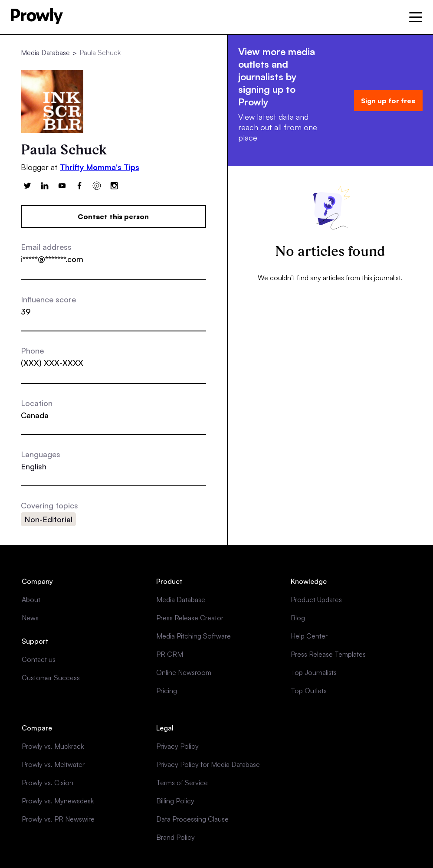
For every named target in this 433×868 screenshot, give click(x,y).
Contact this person (113, 216)
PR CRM (170, 654)
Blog (298, 618)
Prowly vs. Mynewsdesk (58, 801)
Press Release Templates (328, 654)
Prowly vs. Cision (48, 783)
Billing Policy (175, 801)
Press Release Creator (190, 618)
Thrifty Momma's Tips (100, 167)
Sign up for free (388, 101)
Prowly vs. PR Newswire (58, 819)
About (31, 599)
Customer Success (51, 678)
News (30, 618)
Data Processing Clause (192, 819)
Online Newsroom (184, 672)
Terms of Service (182, 783)
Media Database (45, 52)
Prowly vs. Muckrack (53, 746)
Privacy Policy (177, 746)
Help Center (309, 636)
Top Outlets (309, 691)
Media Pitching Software (194, 636)
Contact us (39, 659)
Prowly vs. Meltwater (53, 764)
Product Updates (316, 599)
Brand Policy (175, 837)
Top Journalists (314, 672)
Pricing (167, 691)
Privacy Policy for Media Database (208, 764)
